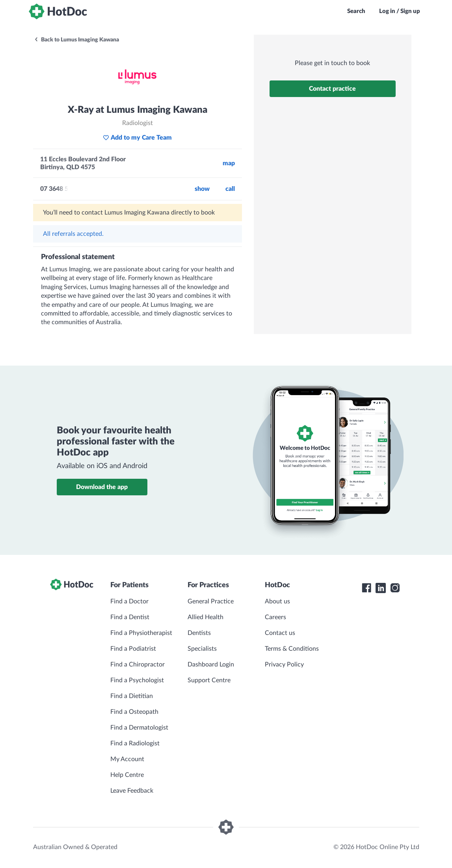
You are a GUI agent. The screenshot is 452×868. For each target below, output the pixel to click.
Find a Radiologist (135, 743)
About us (277, 601)
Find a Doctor (129, 601)
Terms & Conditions (292, 649)
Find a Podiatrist (133, 649)
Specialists (202, 649)
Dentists (199, 633)
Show (202, 189)
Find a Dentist (130, 617)
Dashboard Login (211, 665)
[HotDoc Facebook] (366, 588)
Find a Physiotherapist (141, 633)
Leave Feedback (132, 791)
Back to (76, 40)
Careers (275, 617)
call (230, 189)
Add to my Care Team (137, 138)
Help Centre (127, 775)
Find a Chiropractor (138, 665)
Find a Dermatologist (139, 728)
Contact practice (332, 89)
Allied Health (206, 617)
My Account (127, 759)
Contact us (280, 633)
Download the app (102, 487)
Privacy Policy (284, 665)
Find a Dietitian (132, 696)
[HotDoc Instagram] (395, 588)
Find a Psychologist (137, 680)
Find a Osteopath (134, 712)
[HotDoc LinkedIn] (381, 588)
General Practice (211, 601)
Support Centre (209, 680)
